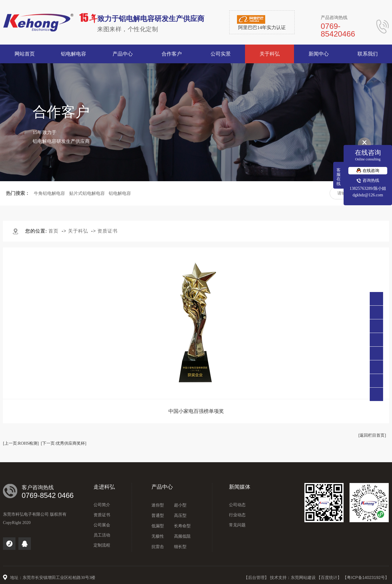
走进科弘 (104, 487)
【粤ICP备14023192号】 (366, 577)
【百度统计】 (330, 577)
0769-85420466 (376, 312)
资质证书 (108, 231)
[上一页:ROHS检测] (21, 443)
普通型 (158, 516)
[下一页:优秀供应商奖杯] (64, 443)
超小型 (180, 505)
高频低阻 (182, 536)
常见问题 (237, 525)
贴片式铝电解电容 (87, 193)
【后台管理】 (257, 577)
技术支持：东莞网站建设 (293, 577)
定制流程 (102, 545)
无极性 (158, 536)
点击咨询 (376, 340)
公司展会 (102, 525)
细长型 (180, 547)
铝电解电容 (120, 193)
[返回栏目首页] (372, 435)
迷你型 (158, 505)
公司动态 (237, 505)
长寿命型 (182, 526)
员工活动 (102, 535)
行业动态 (237, 515)
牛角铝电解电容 (49, 193)
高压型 (180, 516)
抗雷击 (158, 547)
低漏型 (158, 526)
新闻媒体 (240, 487)
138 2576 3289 (376, 326)
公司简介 (102, 505)
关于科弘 (78, 231)
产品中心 (162, 487)
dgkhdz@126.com (368, 195)
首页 (53, 231)
